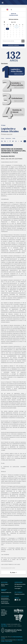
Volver (3, 125)
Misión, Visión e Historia (5, 585)
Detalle (14, 138)
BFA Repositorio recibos (20, 584)
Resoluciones (8, 138)
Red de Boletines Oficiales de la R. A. (5, 599)
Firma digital (18, 588)
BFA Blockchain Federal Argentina (5, 603)
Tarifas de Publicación (6, 592)
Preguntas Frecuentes (20, 594)
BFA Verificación (18, 586)
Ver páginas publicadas (7, 145)
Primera (3, 138)
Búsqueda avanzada (14, 45)
